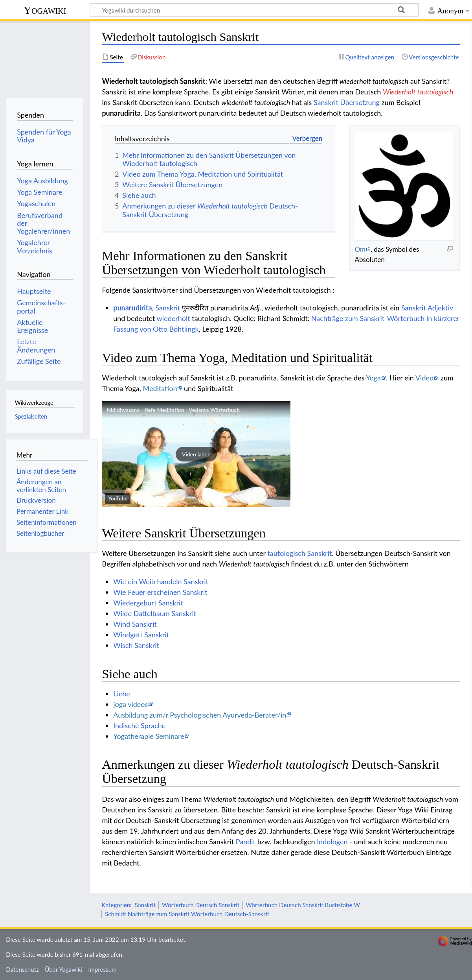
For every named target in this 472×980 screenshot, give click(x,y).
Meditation (160, 388)
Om (360, 249)
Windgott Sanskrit (141, 635)
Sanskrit (168, 308)
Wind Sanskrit (135, 624)
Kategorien (116, 905)
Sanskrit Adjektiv (427, 308)
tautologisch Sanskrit (299, 553)
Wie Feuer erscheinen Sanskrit (160, 592)
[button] (196, 454)
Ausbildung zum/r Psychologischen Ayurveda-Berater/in (200, 715)
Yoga (373, 378)
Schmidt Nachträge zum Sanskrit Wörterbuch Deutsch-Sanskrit (187, 914)
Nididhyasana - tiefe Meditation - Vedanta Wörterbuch (173, 410)
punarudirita (132, 308)
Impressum (102, 969)
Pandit (246, 842)
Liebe (122, 694)
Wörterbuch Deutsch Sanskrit (201, 905)
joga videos (130, 704)
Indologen (332, 842)
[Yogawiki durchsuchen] (254, 10)
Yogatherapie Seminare (149, 736)
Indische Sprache (139, 725)
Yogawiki (45, 10)
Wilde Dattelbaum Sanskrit (155, 613)
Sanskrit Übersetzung (347, 102)
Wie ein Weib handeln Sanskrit (161, 581)
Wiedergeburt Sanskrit (148, 603)
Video (424, 378)
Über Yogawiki (63, 969)
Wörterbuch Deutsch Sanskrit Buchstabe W (303, 905)
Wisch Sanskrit (136, 645)
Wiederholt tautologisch (418, 92)
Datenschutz (22, 969)
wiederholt (174, 318)
